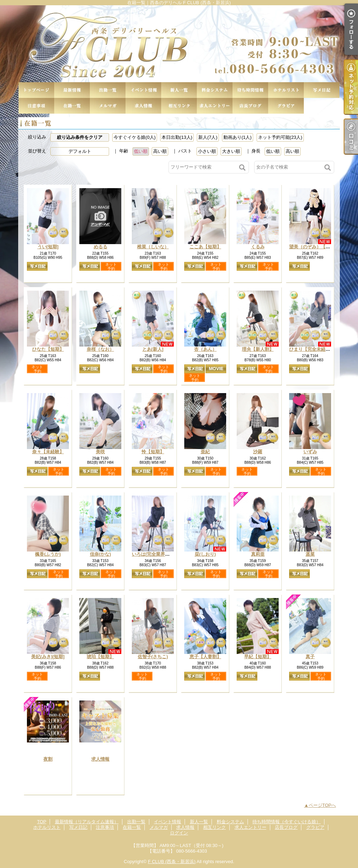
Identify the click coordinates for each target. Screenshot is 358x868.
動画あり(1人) (238, 137)
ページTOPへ (323, 805)
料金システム (215, 90)
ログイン (179, 833)
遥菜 (310, 554)
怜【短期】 (153, 452)
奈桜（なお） (100, 349)
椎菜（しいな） (153, 247)
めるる (101, 247)
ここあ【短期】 (205, 247)
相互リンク (179, 106)
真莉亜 (258, 554)
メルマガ (108, 106)
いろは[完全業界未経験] (156, 554)
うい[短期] (48, 247)
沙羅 (258, 452)
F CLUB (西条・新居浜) (172, 862)
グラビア (286, 106)
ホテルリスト (286, 90)
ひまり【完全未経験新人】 (316, 349)
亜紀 (205, 452)
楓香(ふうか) (48, 554)
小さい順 (207, 151)
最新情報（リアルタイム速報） (72, 90)
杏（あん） (205, 349)
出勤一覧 (108, 90)
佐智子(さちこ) (153, 657)
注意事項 (36, 106)
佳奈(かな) (101, 554)
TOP (36, 90)
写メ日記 (322, 90)
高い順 (160, 151)
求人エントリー (215, 106)
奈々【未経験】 (48, 452)
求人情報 (143, 106)
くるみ (258, 247)
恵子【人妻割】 (205, 657)
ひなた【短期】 (48, 349)
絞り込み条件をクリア (80, 137)
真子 (310, 657)
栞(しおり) (205, 554)
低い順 (141, 151)
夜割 (48, 759)
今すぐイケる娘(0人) (135, 137)
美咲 (100, 452)
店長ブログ (250, 106)
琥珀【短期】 (100, 657)
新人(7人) (208, 137)
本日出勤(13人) (177, 137)
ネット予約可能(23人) (280, 137)
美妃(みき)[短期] (48, 657)
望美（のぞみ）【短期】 (314, 247)
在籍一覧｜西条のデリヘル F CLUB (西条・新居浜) (179, 44)
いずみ (310, 452)
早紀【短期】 (258, 657)
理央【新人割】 (258, 349)
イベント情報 (143, 90)
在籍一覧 (72, 106)
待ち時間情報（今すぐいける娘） (250, 90)
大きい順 (231, 151)
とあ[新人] (153, 349)
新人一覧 (179, 90)
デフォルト (80, 151)
